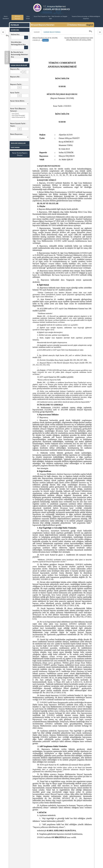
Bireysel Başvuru (17, 17)
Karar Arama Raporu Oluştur (20, 154)
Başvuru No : (15, 69)
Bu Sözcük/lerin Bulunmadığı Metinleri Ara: (20, 54)
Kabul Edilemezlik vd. (20, 117)
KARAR (37, 32)
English (90, 25)
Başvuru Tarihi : (16, 84)
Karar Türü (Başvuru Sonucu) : (18, 110)
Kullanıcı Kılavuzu (76, 25)
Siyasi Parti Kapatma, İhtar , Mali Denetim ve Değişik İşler (50, 17)
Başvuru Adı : (15, 77)
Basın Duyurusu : (17, 134)
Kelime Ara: (15, 34)
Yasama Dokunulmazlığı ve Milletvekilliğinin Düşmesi (86, 17)
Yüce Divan (28, 17)
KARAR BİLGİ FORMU (52, 32)
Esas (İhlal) (20, 114)
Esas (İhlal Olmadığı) (20, 115)
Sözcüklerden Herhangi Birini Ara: (18, 43)
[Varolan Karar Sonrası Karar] (100, 32)
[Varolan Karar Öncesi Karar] (3, 32)
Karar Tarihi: (15, 93)
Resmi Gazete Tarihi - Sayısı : (18, 125)
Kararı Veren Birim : (18, 101)
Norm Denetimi (6, 17)
